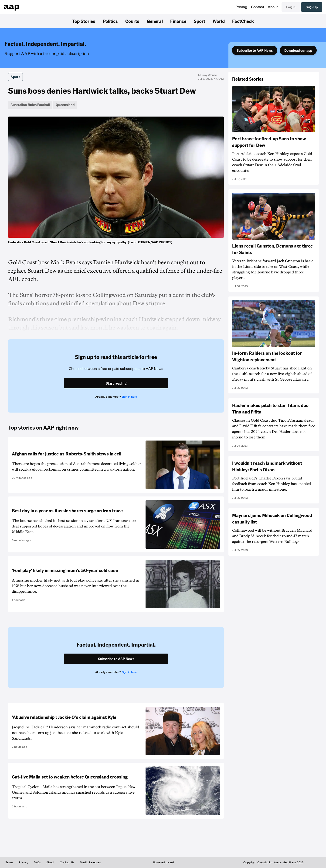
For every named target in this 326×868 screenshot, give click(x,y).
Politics (110, 21)
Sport (199, 21)
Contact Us (67, 862)
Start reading (116, 383)
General (155, 21)
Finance (178, 21)
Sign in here (129, 397)
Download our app (298, 50)
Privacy (24, 862)
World (219, 21)
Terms (9, 862)
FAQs (37, 862)
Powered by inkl (164, 862)
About (273, 7)
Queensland (65, 105)
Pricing (241, 7)
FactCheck (243, 21)
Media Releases (90, 862)
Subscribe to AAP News (255, 50)
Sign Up (312, 7)
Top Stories (84, 21)
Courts (132, 21)
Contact (258, 7)
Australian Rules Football (30, 105)
